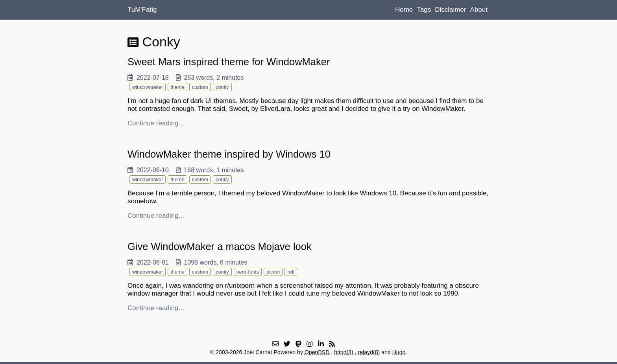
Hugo (399, 352)
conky (222, 87)
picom (273, 272)
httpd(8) (344, 352)
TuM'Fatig (142, 10)
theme (177, 87)
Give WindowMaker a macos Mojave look (220, 246)
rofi (291, 272)
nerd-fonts (248, 272)
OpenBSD (317, 352)
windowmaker (148, 87)
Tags (424, 10)
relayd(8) (369, 352)
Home (404, 10)
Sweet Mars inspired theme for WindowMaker (229, 62)
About (479, 10)
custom (200, 87)
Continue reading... (156, 123)
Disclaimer (450, 10)
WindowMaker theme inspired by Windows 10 (229, 154)
